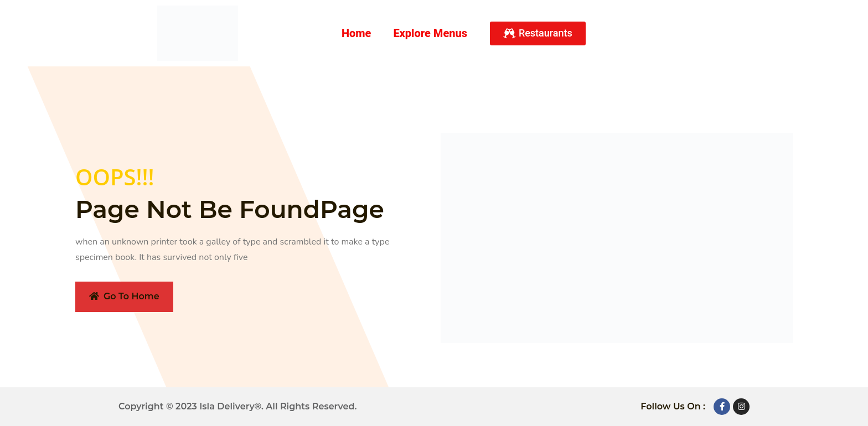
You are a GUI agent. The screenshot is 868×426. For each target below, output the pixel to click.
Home (356, 33)
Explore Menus (430, 33)
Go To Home (124, 296)
